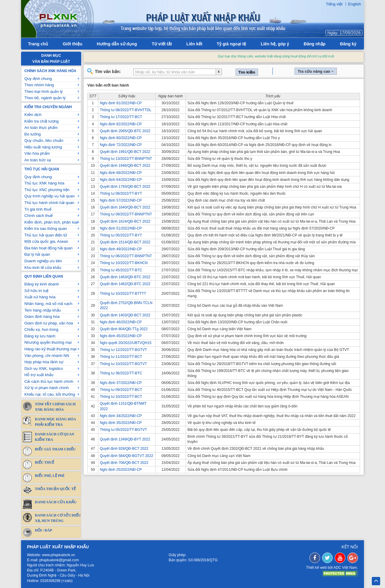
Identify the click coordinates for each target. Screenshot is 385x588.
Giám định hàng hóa (52, 317)
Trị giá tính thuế (52, 209)
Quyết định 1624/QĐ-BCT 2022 (125, 221)
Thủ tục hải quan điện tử (52, 235)
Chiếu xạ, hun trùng (52, 329)
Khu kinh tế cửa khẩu (52, 268)
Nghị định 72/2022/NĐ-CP (121, 145)
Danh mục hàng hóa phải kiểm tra (49, 422)
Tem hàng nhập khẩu (52, 310)
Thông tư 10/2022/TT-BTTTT (123, 294)
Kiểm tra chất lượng (52, 121)
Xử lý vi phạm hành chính (52, 388)
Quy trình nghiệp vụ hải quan (52, 196)
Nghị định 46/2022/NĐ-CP (121, 322)
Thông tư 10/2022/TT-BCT (121, 397)
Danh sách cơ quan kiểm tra (49, 437)
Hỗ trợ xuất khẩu (52, 375)
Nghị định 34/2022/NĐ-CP (121, 416)
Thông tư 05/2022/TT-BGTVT (123, 430)
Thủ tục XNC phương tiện (52, 190)
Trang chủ (38, 44)
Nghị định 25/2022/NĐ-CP (121, 470)
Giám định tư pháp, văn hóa (52, 323)
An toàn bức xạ (52, 160)
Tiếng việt (334, 4)
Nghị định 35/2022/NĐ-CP (121, 423)
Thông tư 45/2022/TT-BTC (121, 270)
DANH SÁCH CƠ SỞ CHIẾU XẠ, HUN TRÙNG (52, 518)
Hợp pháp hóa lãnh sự (52, 362)
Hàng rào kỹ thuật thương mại (52, 349)
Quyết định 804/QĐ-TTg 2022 (124, 329)
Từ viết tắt (162, 44)
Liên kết (194, 44)
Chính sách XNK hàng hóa (50, 71)
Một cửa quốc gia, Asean (52, 241)
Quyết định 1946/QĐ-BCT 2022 (125, 166)
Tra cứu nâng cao (316, 71)
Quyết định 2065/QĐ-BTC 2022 (125, 131)
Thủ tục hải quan (42, 169)
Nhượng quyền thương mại (52, 342)
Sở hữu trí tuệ (52, 291)
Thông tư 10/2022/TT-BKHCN (124, 263)
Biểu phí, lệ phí (44, 478)
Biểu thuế (38, 465)
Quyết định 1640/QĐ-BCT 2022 (125, 207)
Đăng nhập (315, 44)
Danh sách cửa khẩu (50, 504)
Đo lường (52, 134)
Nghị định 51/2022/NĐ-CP (121, 228)
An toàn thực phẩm (52, 128)
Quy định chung (52, 79)
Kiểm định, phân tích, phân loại (52, 222)
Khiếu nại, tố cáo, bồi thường (52, 394)
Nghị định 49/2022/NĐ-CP (121, 249)
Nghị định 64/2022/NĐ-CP (121, 180)
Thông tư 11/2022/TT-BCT (121, 357)
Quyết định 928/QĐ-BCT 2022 (124, 449)
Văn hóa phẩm (52, 153)
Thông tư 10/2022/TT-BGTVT (123, 364)
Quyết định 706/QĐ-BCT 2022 (124, 463)
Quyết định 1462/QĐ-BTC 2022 (125, 284)
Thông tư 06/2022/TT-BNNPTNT (126, 256)
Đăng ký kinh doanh (52, 284)
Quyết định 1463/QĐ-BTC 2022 (125, 277)
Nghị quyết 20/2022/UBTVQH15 (126, 343)
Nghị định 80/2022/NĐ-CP (121, 138)
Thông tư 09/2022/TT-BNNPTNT (126, 214)
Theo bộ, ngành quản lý (52, 98)
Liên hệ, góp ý (275, 44)
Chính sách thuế (52, 216)
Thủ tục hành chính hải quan (52, 203)
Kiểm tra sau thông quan (52, 228)
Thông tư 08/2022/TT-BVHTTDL (126, 110)
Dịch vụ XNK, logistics (52, 369)
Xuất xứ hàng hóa (52, 297)
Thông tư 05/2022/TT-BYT (121, 235)
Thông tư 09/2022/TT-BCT (121, 390)
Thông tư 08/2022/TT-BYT (121, 193)
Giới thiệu (72, 44)
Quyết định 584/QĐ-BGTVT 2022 (126, 456)
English (354, 4)
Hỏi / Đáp (37, 532)
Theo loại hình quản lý (52, 91)
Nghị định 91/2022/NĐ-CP (121, 103)
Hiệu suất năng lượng (52, 147)
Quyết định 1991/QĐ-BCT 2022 (125, 152)
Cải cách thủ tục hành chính (52, 381)
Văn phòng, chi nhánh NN (52, 356)
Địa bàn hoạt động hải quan (52, 248)
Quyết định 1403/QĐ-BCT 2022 (125, 315)
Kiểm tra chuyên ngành (48, 107)
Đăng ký (348, 44)
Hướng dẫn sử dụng (117, 44)
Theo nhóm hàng (52, 85)
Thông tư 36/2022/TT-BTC (121, 373)
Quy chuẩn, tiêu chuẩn (52, 140)
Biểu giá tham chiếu (49, 451)
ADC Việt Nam (345, 568)
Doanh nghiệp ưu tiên (52, 261)
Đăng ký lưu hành (52, 336)
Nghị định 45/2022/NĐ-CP (121, 336)
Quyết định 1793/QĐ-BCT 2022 (125, 187)
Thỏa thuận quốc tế (49, 490)
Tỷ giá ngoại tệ (232, 44)
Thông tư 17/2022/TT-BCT (121, 117)
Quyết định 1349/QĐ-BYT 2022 (125, 439)
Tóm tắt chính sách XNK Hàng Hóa (49, 407)
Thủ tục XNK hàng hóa (52, 183)
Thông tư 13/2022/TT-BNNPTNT (126, 159)
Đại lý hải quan (52, 254)
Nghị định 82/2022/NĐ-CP (121, 124)
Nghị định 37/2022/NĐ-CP (121, 383)
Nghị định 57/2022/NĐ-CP (121, 200)
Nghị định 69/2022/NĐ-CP (121, 173)
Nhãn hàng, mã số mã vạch (52, 304)
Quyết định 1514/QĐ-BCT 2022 (125, 242)
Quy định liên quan (44, 276)
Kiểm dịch (52, 115)
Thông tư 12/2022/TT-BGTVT (123, 350)
